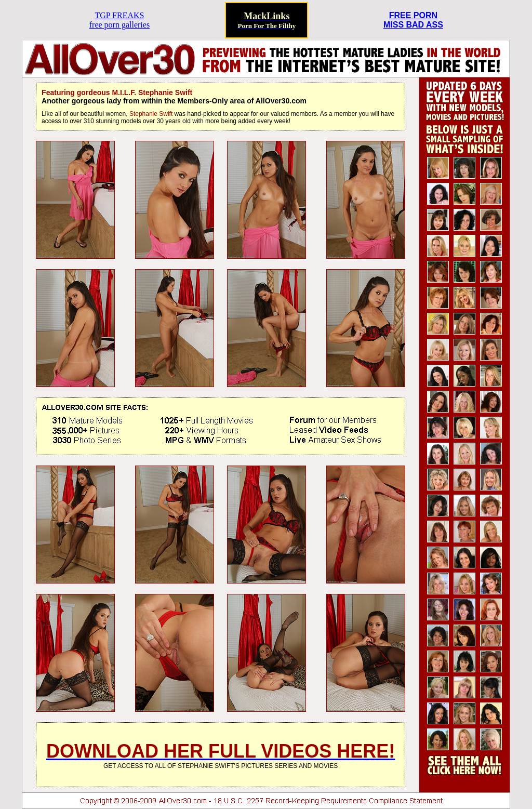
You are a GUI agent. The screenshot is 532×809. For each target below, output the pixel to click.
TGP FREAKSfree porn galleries (119, 20)
